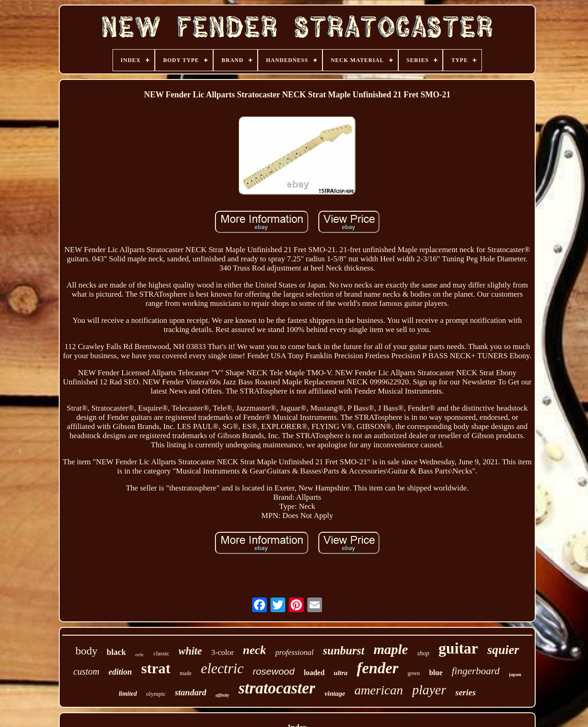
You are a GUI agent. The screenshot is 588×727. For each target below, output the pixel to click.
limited (128, 694)
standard (191, 692)
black (116, 652)
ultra (341, 673)
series (465, 692)
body (86, 651)
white (190, 651)
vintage (335, 693)
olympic (156, 694)
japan (515, 674)
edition (120, 672)
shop (423, 653)
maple (391, 649)
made (186, 673)
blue (436, 673)
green (414, 673)
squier (503, 650)
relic (140, 654)
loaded (314, 673)
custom (87, 671)
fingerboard (475, 671)
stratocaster (277, 688)
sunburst (344, 651)
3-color (223, 652)
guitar (458, 648)
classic (161, 653)
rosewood (274, 671)
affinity (222, 695)
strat (156, 668)
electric (222, 668)
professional (294, 652)
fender (378, 668)
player (429, 690)
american (379, 690)
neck (255, 650)
